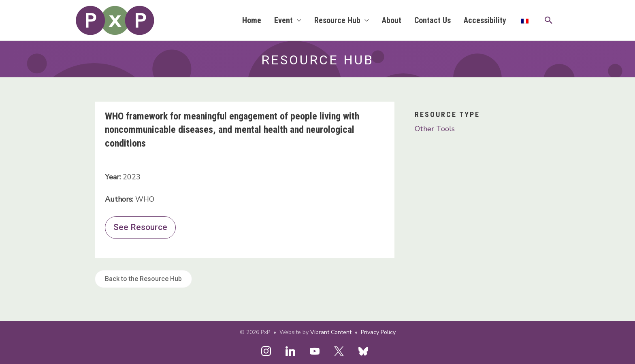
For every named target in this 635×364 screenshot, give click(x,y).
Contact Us (433, 20)
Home (252, 20)
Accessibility (485, 20)
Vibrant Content (331, 332)
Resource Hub (337, 20)
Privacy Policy (378, 332)
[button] (549, 20)
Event (283, 20)
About (392, 20)
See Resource (140, 227)
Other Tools (435, 129)
